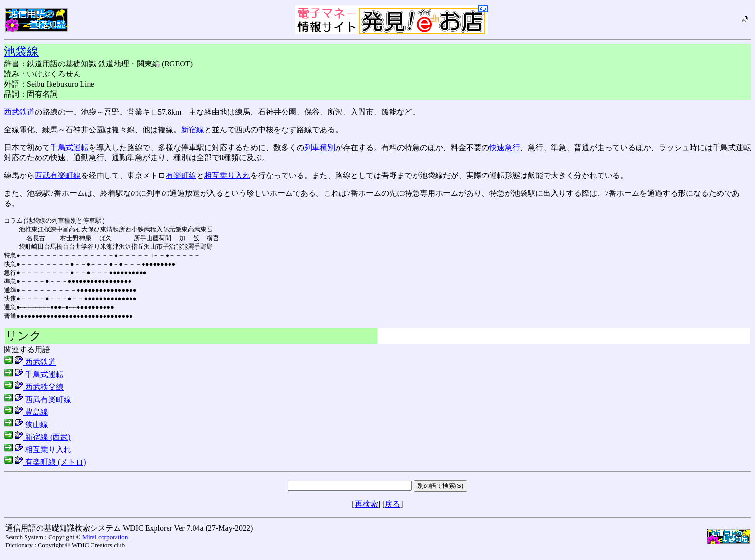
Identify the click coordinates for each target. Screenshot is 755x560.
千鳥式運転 (69, 147)
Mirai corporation (105, 543)
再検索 (366, 510)
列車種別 (320, 147)
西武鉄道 (19, 112)
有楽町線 (181, 175)
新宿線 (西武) (37, 443)
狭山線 (26, 430)
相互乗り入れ (227, 175)
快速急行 (505, 147)
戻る (392, 510)
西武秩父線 (34, 393)
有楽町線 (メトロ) (45, 468)
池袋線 (21, 51)
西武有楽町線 (58, 175)
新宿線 (193, 130)
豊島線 (26, 418)
